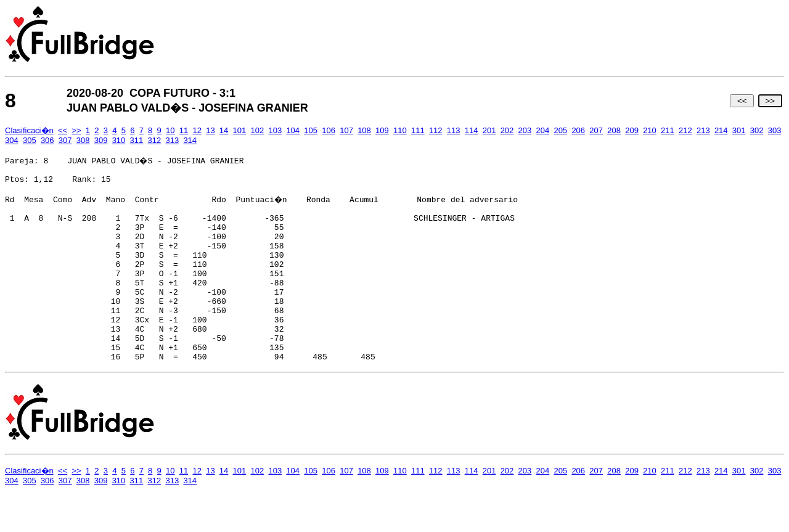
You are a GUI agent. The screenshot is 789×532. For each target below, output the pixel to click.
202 (507, 130)
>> (770, 101)
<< (742, 101)
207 (596, 130)
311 (137, 140)
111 (418, 130)
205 (560, 130)
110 (400, 130)
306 (47, 140)
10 (170, 130)
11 (184, 130)
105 (311, 130)
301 (739, 130)
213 (703, 130)
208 (614, 130)
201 (489, 130)
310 (119, 140)
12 (197, 130)
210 (650, 130)
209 (632, 130)
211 (668, 130)
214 (721, 130)
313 (172, 140)
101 (240, 130)
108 (364, 130)
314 (190, 140)
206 (578, 130)
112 (436, 130)
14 (224, 130)
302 (757, 130)
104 (293, 130)
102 (258, 130)
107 (346, 130)
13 (210, 130)
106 (329, 130)
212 (685, 130)
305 (30, 140)
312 (155, 140)
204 (543, 130)
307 (65, 140)
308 (83, 140)
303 (775, 130)
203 (525, 130)
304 (12, 140)
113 (454, 130)
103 (275, 130)
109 (382, 130)
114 (472, 130)
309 (101, 140)
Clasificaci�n (29, 130)
